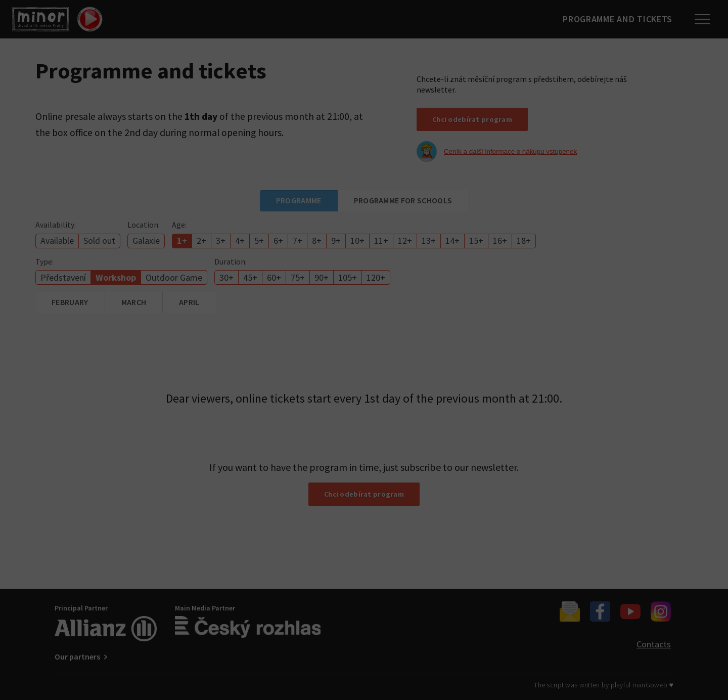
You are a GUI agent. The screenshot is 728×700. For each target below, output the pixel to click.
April (189, 302)
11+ (381, 240)
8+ (317, 240)
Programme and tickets (615, 19)
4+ (240, 240)
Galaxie (146, 240)
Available (57, 240)
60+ (274, 277)
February (70, 302)
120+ (376, 277)
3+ (221, 240)
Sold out (99, 240)
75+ (298, 277)
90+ (322, 277)
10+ (357, 240)
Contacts (654, 644)
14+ (452, 240)
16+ (500, 240)
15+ (476, 240)
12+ (405, 240)
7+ (298, 240)
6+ (278, 240)
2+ (201, 240)
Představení (63, 277)
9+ (336, 240)
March (134, 302)
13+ (429, 240)
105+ (348, 277)
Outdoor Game (174, 277)
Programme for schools (403, 200)
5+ (259, 240)
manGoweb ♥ (653, 685)
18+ (524, 240)
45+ (250, 277)
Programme (299, 200)
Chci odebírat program (472, 119)
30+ (226, 277)
